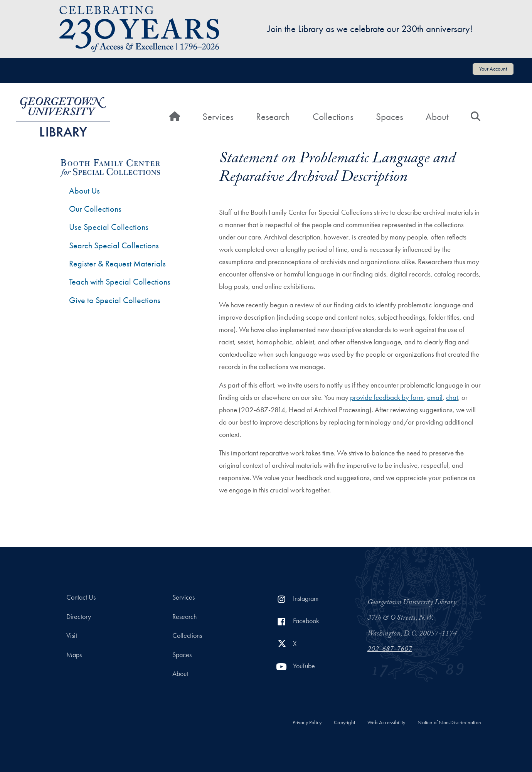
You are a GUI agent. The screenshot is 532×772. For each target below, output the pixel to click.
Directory (79, 617)
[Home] (175, 117)
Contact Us (81, 597)
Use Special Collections (109, 227)
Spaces (390, 117)
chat (452, 397)
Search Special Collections (114, 245)
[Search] (476, 117)
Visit (72, 635)
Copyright (344, 722)
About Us (84, 191)
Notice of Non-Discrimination (449, 722)
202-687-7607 (390, 650)
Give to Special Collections (115, 300)
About (437, 117)
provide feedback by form (387, 397)
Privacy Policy (307, 722)
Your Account (493, 69)
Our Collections (95, 209)
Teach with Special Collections (120, 282)
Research (273, 117)
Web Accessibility (386, 722)
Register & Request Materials (117, 264)
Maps (74, 655)
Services (218, 117)
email (435, 397)
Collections (333, 117)
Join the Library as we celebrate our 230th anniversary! (370, 29)
